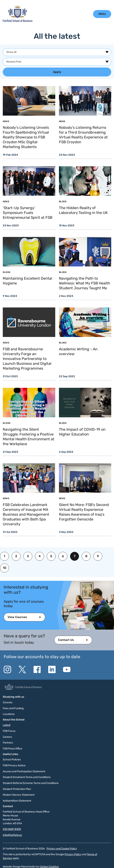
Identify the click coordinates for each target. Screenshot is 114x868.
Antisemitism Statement (17, 801)
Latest (7, 725)
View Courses (17, 617)
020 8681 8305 (12, 829)
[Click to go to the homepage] (18, 21)
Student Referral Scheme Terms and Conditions (31, 783)
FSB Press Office (13, 749)
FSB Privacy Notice (14, 765)
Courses (8, 702)
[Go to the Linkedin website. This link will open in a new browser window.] (52, 669)
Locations (9, 714)
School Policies (12, 760)
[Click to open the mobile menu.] (102, 14)
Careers (7, 737)
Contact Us (66, 640)
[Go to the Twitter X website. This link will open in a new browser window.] (22, 669)
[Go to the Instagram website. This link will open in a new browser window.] (7, 669)
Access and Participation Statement (24, 771)
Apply (57, 72)
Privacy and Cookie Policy (62, 849)
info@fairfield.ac (12, 835)
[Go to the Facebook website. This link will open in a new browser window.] (37, 669)
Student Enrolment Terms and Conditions (27, 777)
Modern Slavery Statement (19, 795)
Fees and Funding (13, 708)
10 (5, 568)
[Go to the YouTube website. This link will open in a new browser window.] (67, 669)
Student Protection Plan (17, 789)
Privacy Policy (73, 854)
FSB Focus (9, 731)
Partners (8, 743)
